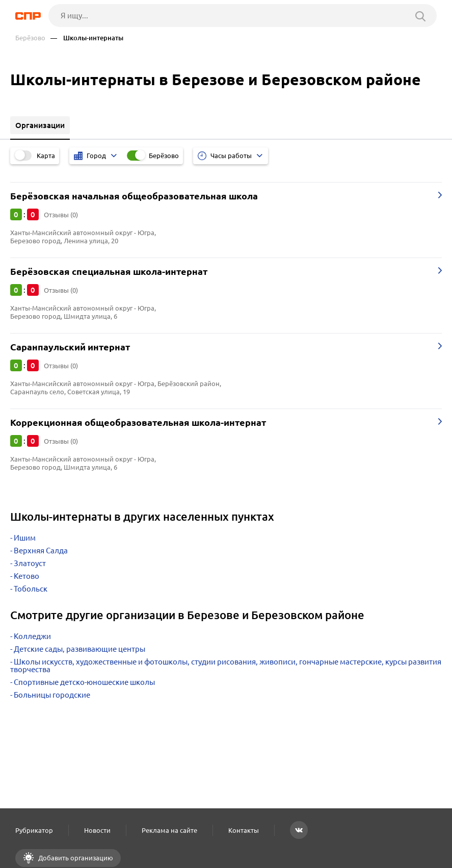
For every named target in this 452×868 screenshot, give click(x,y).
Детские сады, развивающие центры (79, 649)
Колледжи (32, 636)
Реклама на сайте (169, 830)
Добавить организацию (75, 858)
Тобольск (31, 589)
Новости (97, 830)
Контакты (244, 830)
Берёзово (30, 38)
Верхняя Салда (41, 551)
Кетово (26, 576)
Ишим (25, 538)
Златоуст (30, 563)
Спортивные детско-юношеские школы (84, 682)
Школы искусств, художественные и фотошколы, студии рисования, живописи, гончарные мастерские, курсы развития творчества (226, 666)
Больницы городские (52, 695)
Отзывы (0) (61, 215)
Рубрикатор (34, 830)
